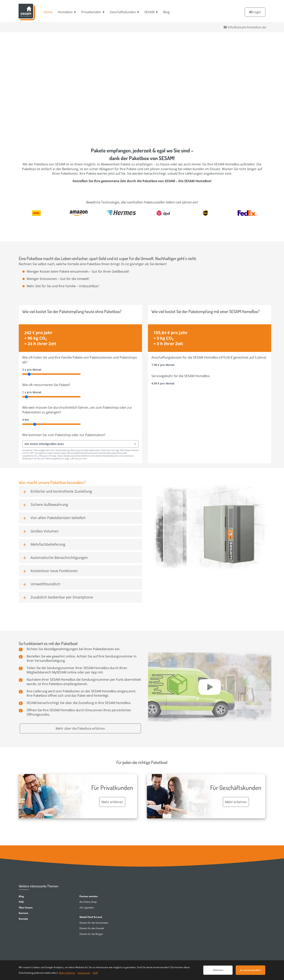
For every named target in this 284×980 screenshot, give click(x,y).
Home (48, 12)
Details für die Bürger (91, 934)
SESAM (149, 12)
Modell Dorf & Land (91, 917)
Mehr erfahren (67, 973)
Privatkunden (91, 12)
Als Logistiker (87, 908)
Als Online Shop (88, 902)
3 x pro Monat (32, 370)
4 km (26, 420)
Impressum (84, 973)
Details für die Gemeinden (94, 923)
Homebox (65, 12)
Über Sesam (26, 908)
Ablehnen (218, 970)
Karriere (23, 913)
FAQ (21, 902)
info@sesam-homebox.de (247, 27)
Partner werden (89, 896)
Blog (166, 12)
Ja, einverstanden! (250, 970)
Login (257, 12)
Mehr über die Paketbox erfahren (80, 728)
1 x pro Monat (32, 392)
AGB (95, 973)
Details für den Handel (92, 928)
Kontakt (23, 919)
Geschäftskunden (123, 12)
